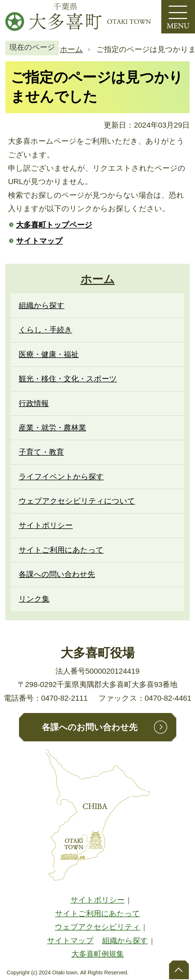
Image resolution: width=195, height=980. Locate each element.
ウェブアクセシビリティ (97, 927)
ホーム (71, 49)
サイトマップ (39, 241)
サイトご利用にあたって (97, 914)
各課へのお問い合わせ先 (90, 727)
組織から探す (125, 941)
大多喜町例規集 (98, 954)
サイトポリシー (98, 900)
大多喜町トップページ (54, 225)
